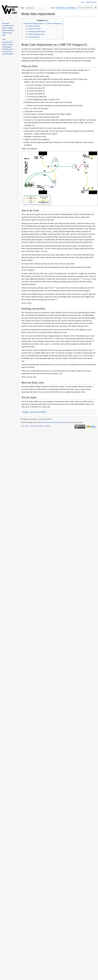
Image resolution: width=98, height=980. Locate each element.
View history (71, 8)
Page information (8, 54)
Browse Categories (8, 30)
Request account (91, 2)
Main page (6, 23)
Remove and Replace (38, 412)
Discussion (30, 8)
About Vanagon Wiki (37, 426)
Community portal (8, 26)
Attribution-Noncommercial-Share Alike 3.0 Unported (52, 422)
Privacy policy (25, 426)
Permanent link (7, 52)
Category (26, 412)
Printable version (8, 49)
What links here (7, 42)
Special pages (7, 47)
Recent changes (8, 28)
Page (22, 8)
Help (4, 35)
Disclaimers (47, 426)
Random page (7, 33)
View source (60, 8)
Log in (83, 2)
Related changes (8, 45)
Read (52, 8)
